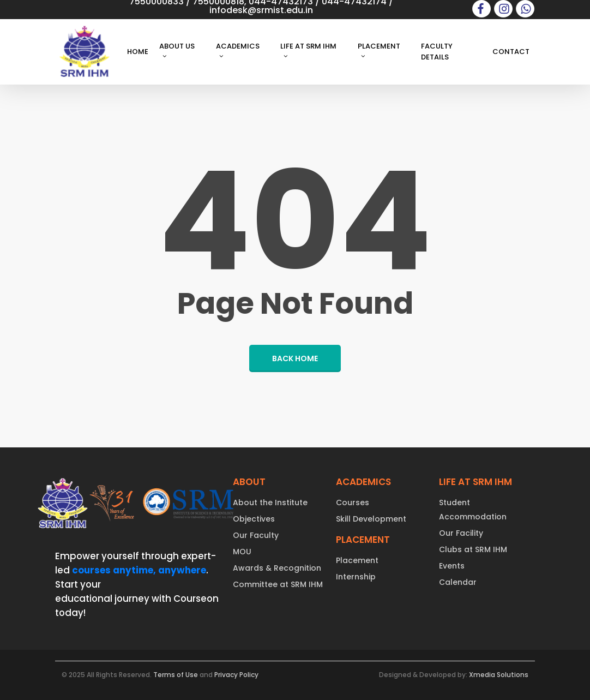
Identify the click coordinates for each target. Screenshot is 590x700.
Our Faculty (256, 535)
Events (452, 566)
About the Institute (270, 502)
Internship (356, 577)
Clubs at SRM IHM (473, 549)
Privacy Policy (236, 675)
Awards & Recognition (277, 568)
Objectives (254, 519)
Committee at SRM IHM (278, 584)
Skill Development (371, 519)
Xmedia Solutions (499, 675)
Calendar (458, 582)
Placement (357, 560)
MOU (242, 552)
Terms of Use (176, 675)
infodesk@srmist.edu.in (261, 10)
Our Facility (461, 533)
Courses (353, 502)
